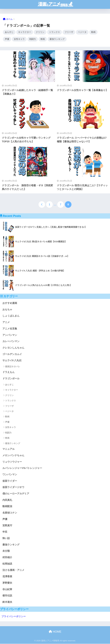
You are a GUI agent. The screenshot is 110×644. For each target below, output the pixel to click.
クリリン (40, 32)
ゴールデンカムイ (12, 354)
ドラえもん (9, 373)
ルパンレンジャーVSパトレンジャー (22, 469)
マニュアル (9, 449)
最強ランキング (57, 39)
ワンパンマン (10, 475)
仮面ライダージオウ (13, 488)
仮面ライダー (10, 481)
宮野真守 (7, 526)
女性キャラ (19, 39)
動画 (93, 32)
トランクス (54, 32)
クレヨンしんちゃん (13, 348)
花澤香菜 (7, 577)
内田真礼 (7, 500)
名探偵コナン (10, 513)
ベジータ (82, 32)
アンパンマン (10, 335)
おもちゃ (7, 310)
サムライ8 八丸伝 (12, 361)
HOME (55, 632)
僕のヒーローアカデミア (16, 494)
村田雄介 (7, 558)
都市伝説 (7, 596)
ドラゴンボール (11, 379)
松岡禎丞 (7, 564)
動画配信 (7, 507)
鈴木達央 (7, 602)
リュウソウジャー (12, 462)
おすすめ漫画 (10, 303)
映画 (43, 39)
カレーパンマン (11, 342)
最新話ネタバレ (13, 367)
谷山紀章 (7, 590)
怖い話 (6, 539)
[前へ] (42, 205)
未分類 (6, 551)
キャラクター (25, 32)
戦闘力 (33, 39)
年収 (5, 532)
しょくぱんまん (11, 316)
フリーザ (69, 32)
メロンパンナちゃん (13, 456)
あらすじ (9, 32)
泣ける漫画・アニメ (13, 570)
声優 (7, 39)
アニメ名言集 (10, 329)
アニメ (6, 322)
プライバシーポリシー (14, 617)
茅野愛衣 (7, 583)
